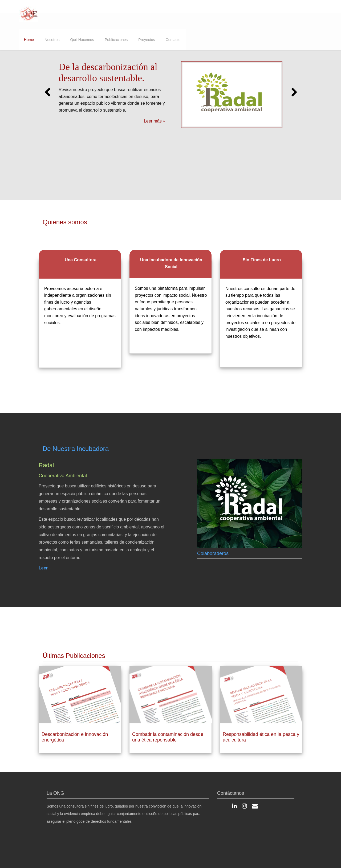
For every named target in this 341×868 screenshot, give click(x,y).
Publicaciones (116, 40)
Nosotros (52, 40)
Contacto (173, 40)
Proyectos (147, 40)
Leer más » (155, 121)
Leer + (45, 572)
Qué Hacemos (82, 40)
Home (29, 40)
